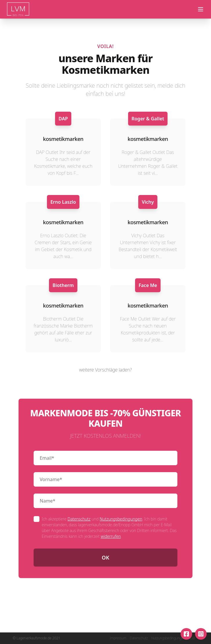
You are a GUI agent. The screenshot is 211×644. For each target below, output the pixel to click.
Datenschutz (79, 519)
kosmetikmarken (63, 139)
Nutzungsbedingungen (121, 519)
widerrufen (111, 536)
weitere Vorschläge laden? (106, 370)
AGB (192, 638)
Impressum (118, 638)
